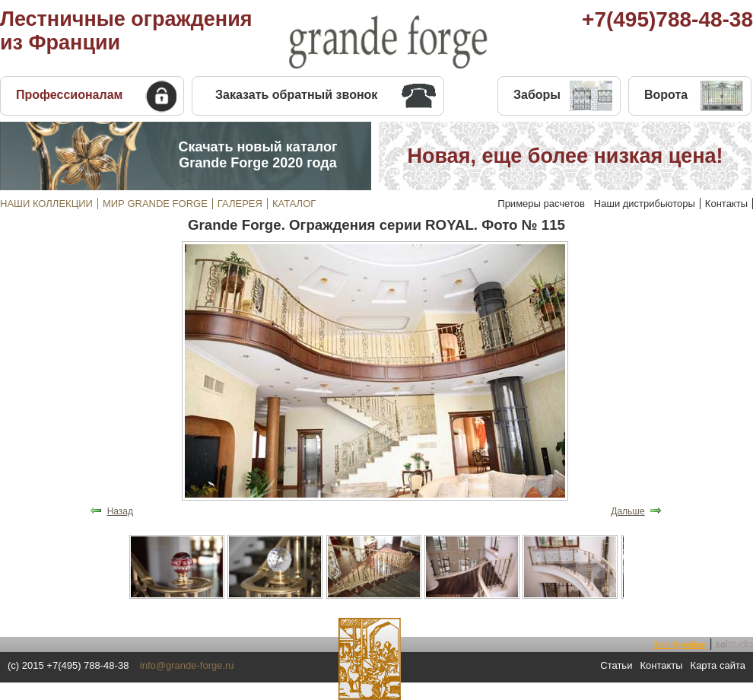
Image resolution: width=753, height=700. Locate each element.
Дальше (627, 511)
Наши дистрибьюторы (645, 204)
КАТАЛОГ (294, 204)
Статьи (616, 665)
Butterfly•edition (679, 645)
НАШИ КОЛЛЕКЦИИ (46, 204)
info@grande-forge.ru (187, 665)
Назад (120, 511)
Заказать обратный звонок (296, 95)
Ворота (666, 95)
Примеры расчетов (541, 204)
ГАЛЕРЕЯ (240, 204)
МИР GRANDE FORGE (155, 204)
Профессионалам (69, 95)
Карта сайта (718, 665)
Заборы (537, 95)
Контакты (726, 204)
